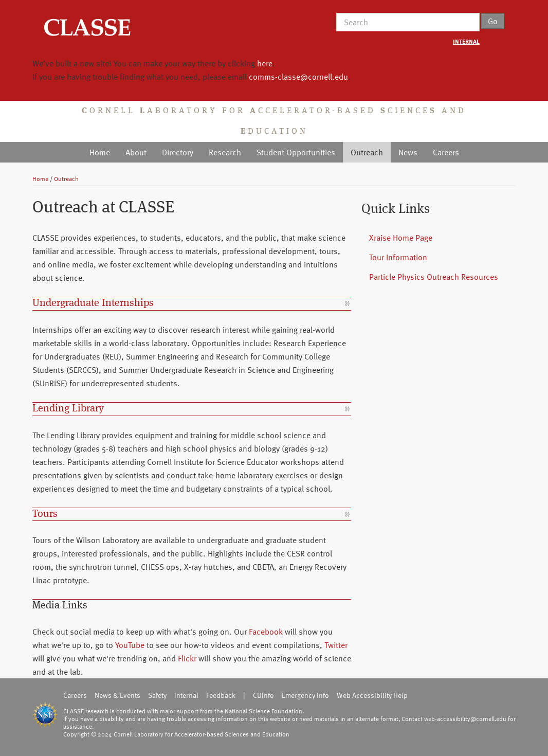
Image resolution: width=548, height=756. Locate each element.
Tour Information (398, 257)
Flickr (187, 658)
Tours (45, 514)
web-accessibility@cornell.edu (465, 718)
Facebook (266, 632)
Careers (446, 152)
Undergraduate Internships (93, 303)
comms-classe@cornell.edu (298, 77)
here (265, 63)
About (136, 152)
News (408, 152)
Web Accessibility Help (372, 695)
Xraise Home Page (401, 238)
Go (493, 21)
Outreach (367, 152)
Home (100, 152)
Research (225, 152)
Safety (157, 695)
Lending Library (68, 409)
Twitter (336, 645)
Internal (186, 695)
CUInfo (263, 695)
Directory (178, 152)
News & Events (117, 695)
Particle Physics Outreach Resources (434, 277)
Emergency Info (305, 695)
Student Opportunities (296, 152)
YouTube (130, 645)
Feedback (221, 695)
